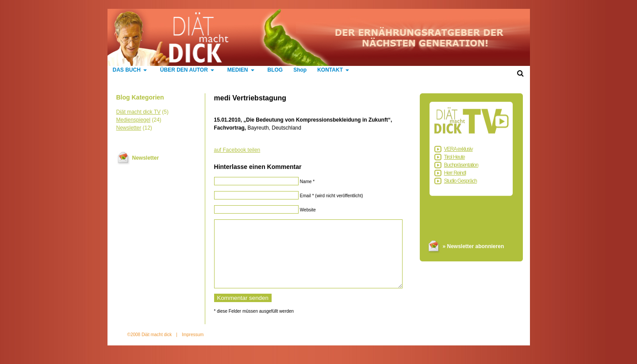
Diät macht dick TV (138, 112)
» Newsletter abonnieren (474, 246)
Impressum (193, 348)
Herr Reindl (455, 173)
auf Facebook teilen (237, 150)
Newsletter (129, 128)
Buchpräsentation (461, 165)
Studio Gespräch (460, 181)
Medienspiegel (133, 120)
